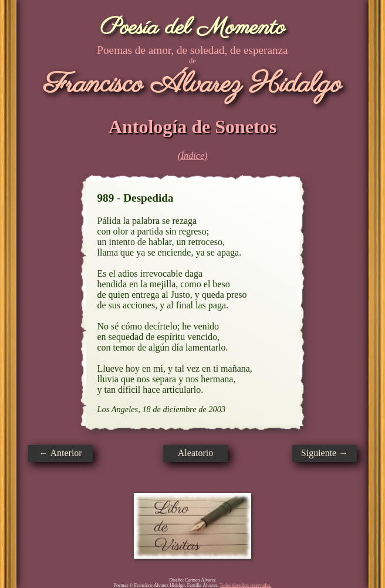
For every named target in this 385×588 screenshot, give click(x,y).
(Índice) (193, 156)
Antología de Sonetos (192, 127)
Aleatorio (195, 453)
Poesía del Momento (193, 28)
